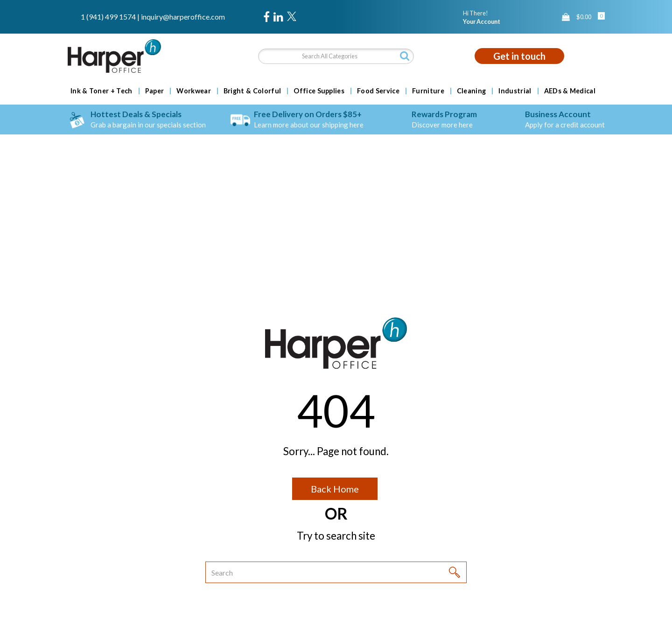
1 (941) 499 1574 (108, 17)
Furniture (428, 91)
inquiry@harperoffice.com (183, 17)
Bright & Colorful (252, 91)
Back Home (335, 489)
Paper (155, 91)
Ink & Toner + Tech (101, 91)
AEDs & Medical (570, 91)
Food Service (378, 91)
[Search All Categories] (336, 56)
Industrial (515, 91)
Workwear (194, 91)
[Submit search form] (405, 56)
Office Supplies (319, 91)
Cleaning (472, 91)
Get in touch (519, 56)
